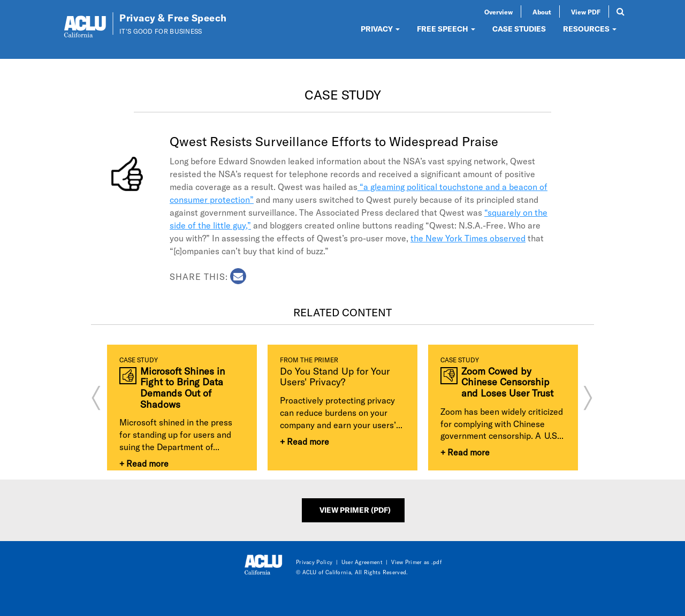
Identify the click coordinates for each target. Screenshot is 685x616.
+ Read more (144, 463)
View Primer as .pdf (416, 562)
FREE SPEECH (446, 29)
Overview (498, 12)
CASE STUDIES (519, 29)
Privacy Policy (314, 562)
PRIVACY (380, 29)
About (542, 12)
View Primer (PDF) (355, 510)
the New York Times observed (468, 238)
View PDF (586, 12)
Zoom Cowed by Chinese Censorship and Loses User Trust (507, 382)
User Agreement (362, 562)
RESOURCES (590, 29)
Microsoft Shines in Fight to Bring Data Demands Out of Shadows (182, 388)
